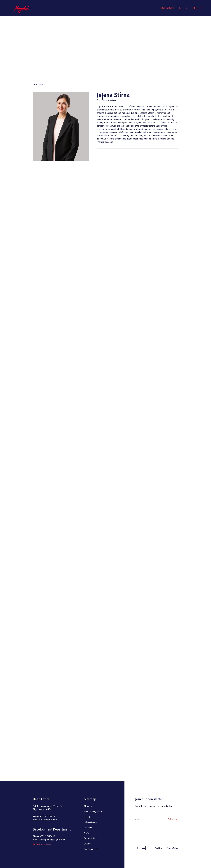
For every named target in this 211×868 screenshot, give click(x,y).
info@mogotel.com (48, 820)
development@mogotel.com (52, 840)
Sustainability (90, 838)
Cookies (158, 848)
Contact (88, 844)
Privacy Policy (172, 848)
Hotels (87, 817)
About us (88, 806)
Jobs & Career (91, 822)
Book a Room (168, 8)
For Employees (91, 849)
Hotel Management (93, 811)
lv (180, 8)
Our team (88, 828)
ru (187, 8)
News (87, 833)
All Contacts (39, 844)
